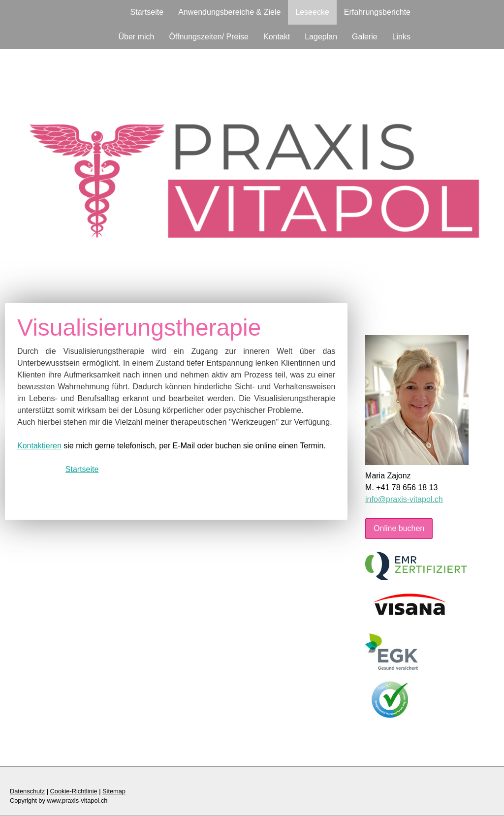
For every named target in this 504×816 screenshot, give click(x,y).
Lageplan (321, 37)
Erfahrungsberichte (377, 12)
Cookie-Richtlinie (74, 791)
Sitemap (114, 791)
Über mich (136, 37)
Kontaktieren (39, 446)
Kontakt (277, 37)
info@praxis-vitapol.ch (404, 499)
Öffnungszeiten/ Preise (209, 37)
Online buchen (399, 528)
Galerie (365, 37)
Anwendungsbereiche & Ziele (229, 12)
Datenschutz (27, 791)
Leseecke (312, 12)
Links (401, 37)
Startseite (147, 12)
